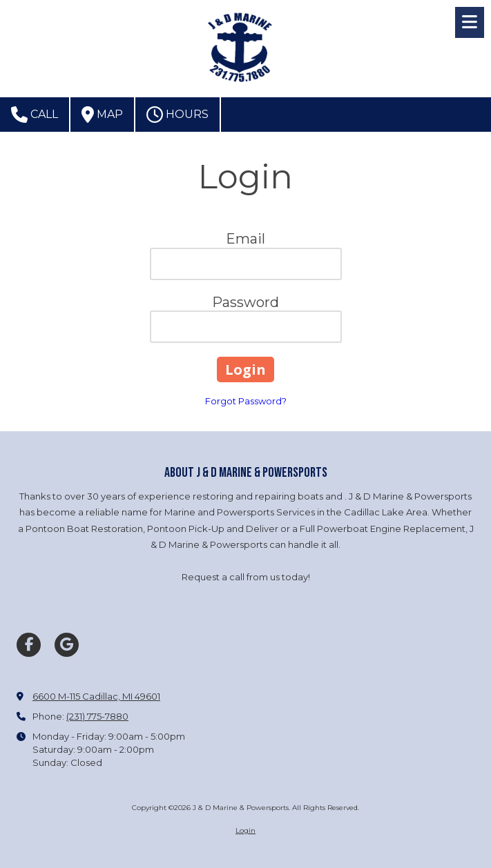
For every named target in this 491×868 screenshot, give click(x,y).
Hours (177, 115)
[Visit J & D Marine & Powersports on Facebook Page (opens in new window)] (29, 645)
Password (246, 302)
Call (35, 115)
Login (246, 830)
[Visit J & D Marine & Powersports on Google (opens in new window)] (67, 645)
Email (246, 239)
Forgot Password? (246, 401)
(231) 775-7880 (97, 716)
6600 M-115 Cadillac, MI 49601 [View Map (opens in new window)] (96, 696)
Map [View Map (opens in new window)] (102, 115)
